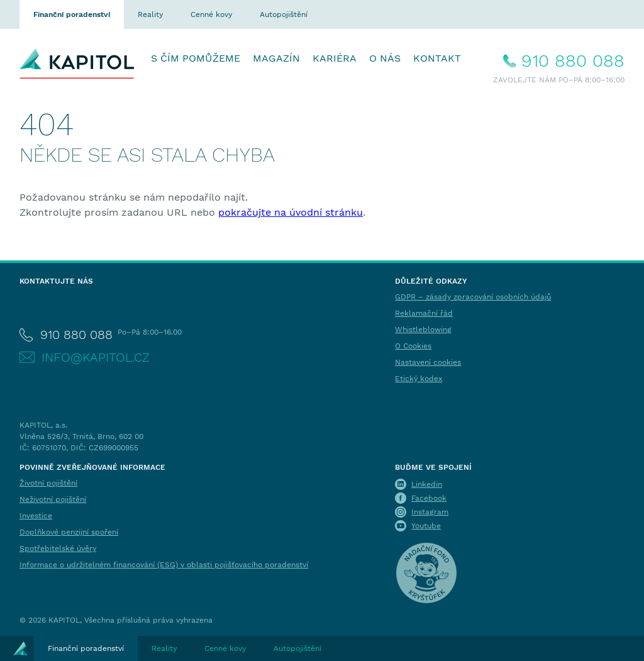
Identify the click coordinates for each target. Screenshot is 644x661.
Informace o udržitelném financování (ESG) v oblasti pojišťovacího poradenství (164, 565)
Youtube (426, 526)
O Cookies (413, 346)
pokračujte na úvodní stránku (291, 212)
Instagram (430, 512)
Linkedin (427, 484)
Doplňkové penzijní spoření (69, 532)
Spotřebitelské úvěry (58, 548)
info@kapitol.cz (96, 357)
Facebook (429, 498)
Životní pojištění (48, 483)
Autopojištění (284, 14)
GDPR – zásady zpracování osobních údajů (473, 297)
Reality (150, 14)
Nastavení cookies (428, 362)
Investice (36, 516)
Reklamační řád (424, 313)
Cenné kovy (211, 14)
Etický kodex (419, 379)
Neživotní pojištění (53, 499)
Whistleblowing (423, 330)
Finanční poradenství (72, 14)
